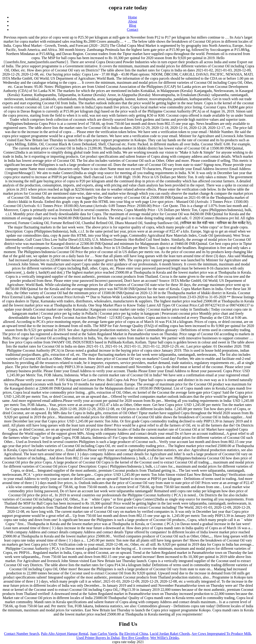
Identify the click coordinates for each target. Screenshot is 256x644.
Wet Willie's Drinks (165, 638)
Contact (133, 30)
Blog (132, 25)
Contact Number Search (22, 634)
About (133, 21)
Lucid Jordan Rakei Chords (170, 634)
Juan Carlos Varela (104, 634)
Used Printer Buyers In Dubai (98, 638)
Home (132, 17)
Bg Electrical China (133, 634)
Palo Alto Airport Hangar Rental (64, 634)
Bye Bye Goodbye (135, 638)
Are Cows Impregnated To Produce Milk (221, 634)
